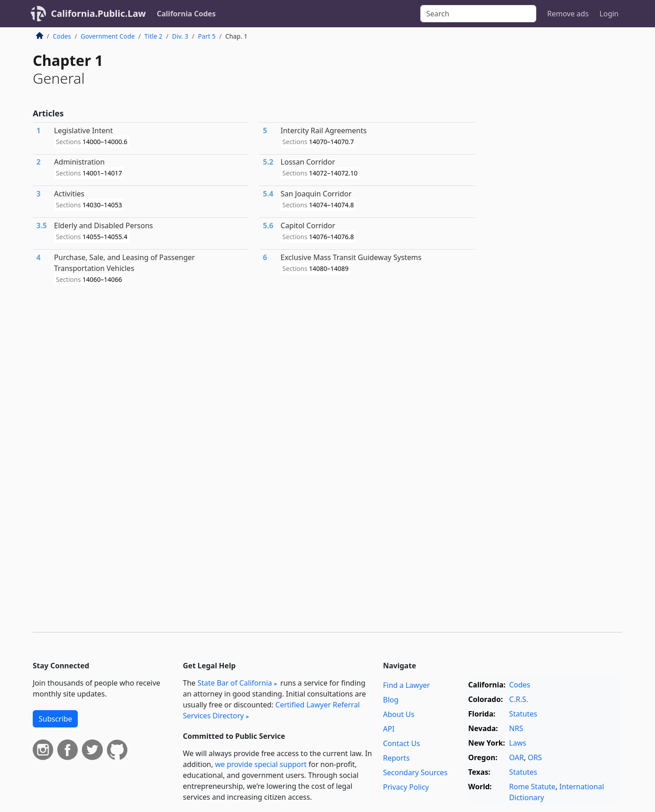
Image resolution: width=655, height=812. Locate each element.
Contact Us (401, 743)
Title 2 (154, 36)
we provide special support (261, 764)
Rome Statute (532, 787)
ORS (535, 757)
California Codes (186, 14)
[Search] (478, 14)
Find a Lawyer (406, 685)
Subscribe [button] (55, 719)
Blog (391, 700)
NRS (516, 728)
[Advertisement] (554, 179)
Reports (396, 758)
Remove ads (568, 14)
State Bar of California (235, 683)
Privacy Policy (406, 787)
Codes (62, 36)
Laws (518, 743)
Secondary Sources (415, 772)
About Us (399, 714)
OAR (516, 757)
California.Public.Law (98, 13)
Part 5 (207, 36)
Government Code (108, 36)
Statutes (523, 714)
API (389, 729)
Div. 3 (180, 36)
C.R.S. (519, 699)
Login (609, 14)
